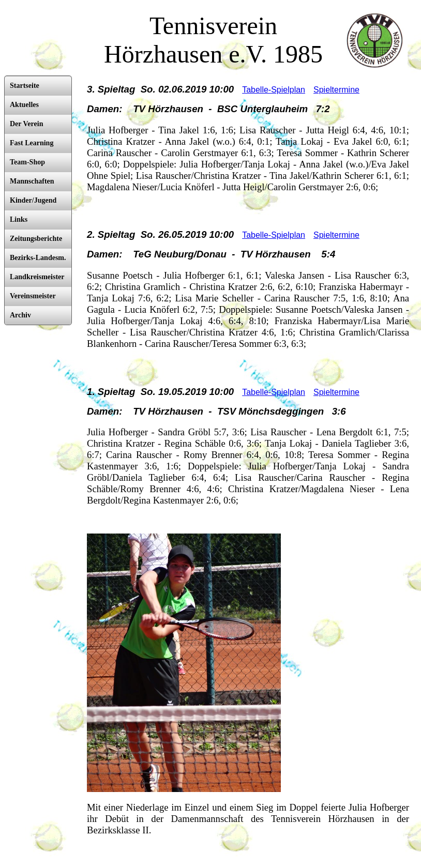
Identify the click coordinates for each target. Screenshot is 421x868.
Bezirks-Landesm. (38, 258)
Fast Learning (32, 143)
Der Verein (26, 124)
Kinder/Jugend (33, 200)
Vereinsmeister (33, 296)
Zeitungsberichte (36, 239)
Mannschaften (32, 181)
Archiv (20, 315)
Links (19, 219)
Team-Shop (27, 162)
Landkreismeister (37, 277)
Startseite (25, 86)
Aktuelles (24, 105)
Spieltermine (336, 90)
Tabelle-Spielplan (274, 90)
